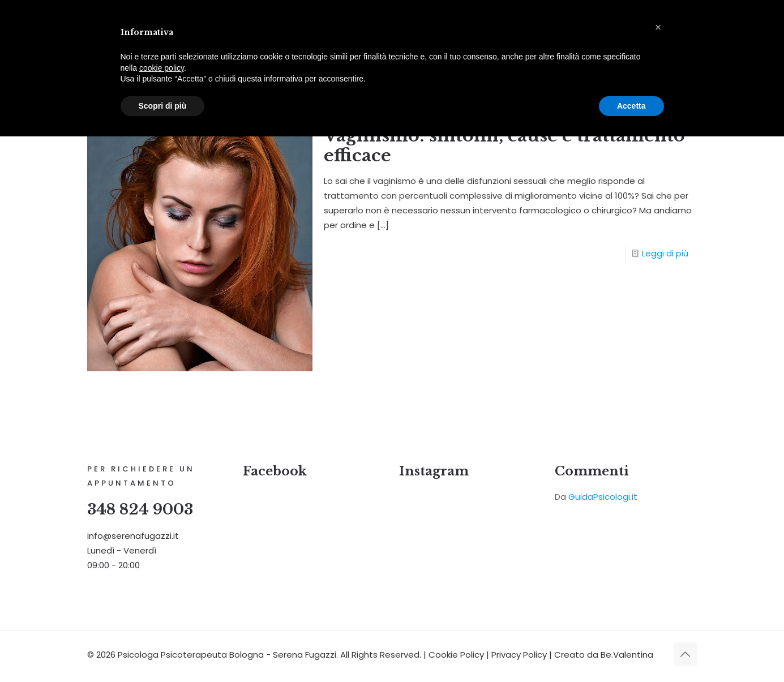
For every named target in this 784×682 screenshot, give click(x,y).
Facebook (275, 472)
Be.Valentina (627, 655)
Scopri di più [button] (163, 106)
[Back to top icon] (686, 655)
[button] (658, 27)
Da (596, 498)
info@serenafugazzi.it (133, 537)
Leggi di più (665, 254)
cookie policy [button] (162, 68)
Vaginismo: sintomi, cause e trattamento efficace (504, 146)
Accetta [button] (631, 106)
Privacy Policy (519, 655)
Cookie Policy (456, 655)
